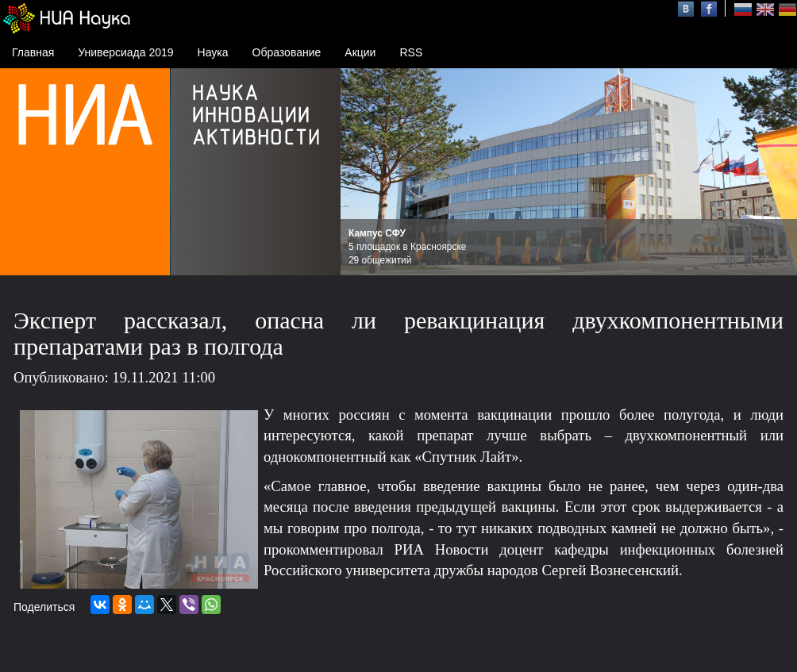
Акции (360, 52)
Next (776, 172)
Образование (287, 52)
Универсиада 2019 (125, 52)
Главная (33, 52)
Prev (361, 172)
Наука (213, 52)
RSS (411, 52)
